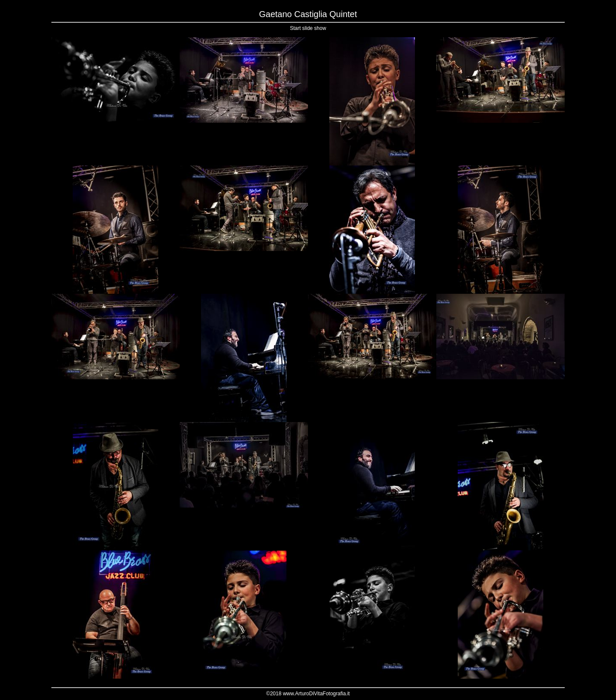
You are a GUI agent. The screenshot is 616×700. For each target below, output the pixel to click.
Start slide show (308, 28)
